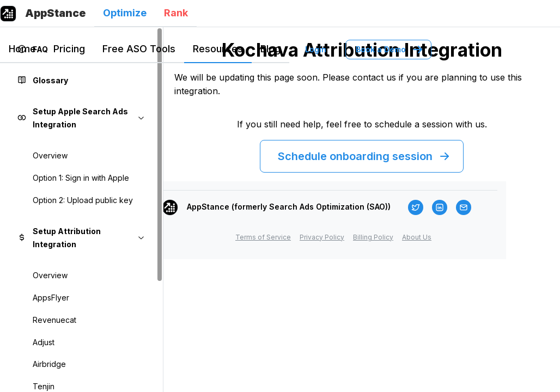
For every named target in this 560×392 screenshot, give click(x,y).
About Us (417, 237)
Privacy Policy (322, 237)
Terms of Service (263, 237)
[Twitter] (416, 207)
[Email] (464, 207)
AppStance (55, 13)
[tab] (125, 14)
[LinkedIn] (440, 207)
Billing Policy (373, 237)
